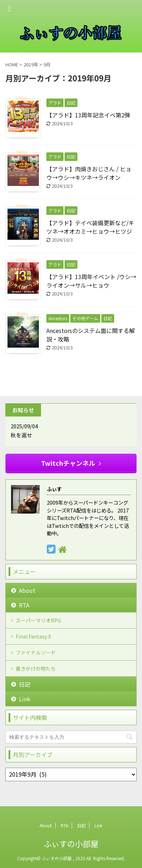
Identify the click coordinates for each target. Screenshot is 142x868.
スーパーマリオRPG (38, 620)
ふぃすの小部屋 (71, 843)
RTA (24, 605)
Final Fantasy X (33, 636)
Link (25, 699)
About (27, 590)
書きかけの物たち (36, 668)
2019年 (31, 64)
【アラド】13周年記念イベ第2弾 (88, 115)
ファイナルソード (36, 652)
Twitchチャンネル (71, 463)
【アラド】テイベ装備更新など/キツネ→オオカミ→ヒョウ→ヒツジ (90, 227)
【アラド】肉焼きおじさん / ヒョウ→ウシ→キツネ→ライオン (89, 173)
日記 (25, 684)
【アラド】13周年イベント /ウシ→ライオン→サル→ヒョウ (91, 281)
